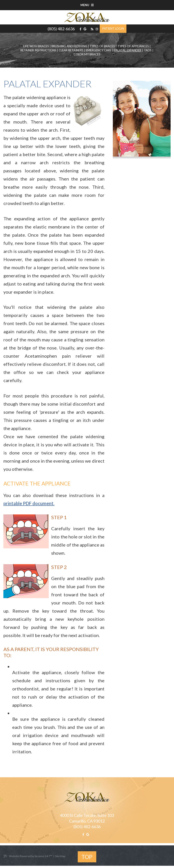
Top (87, 857)
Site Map (60, 856)
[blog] (92, 29)
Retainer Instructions (38, 50)
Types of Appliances (133, 46)
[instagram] (97, 29)
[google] (85, 29)
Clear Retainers (71, 50)
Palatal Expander (128, 50)
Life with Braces (36, 46)
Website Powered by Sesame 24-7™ (28, 856)
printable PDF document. (29, 503)
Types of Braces (102, 46)
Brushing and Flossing (69, 46)
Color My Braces (87, 54)
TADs (148, 50)
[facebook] (81, 29)
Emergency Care (99, 50)
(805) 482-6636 (61, 29)
